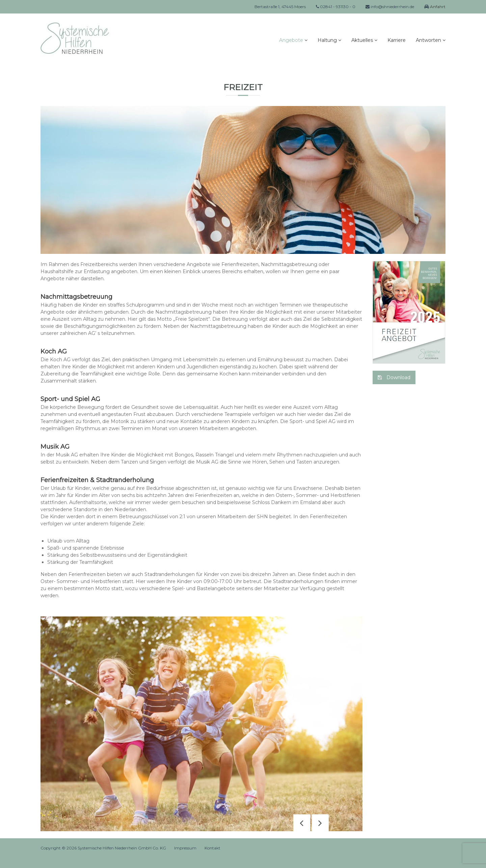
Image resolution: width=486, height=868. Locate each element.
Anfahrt (437, 7)
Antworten (428, 40)
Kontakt (212, 848)
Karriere (397, 40)
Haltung (327, 40)
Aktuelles (362, 40)
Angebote (291, 40)
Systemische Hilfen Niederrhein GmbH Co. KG (122, 848)
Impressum (185, 848)
